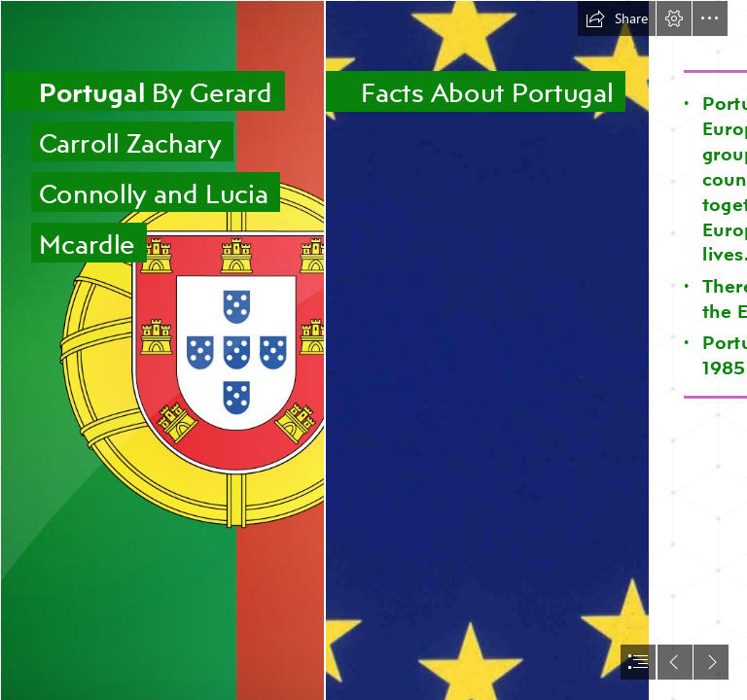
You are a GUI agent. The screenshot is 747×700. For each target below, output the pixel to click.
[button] (617, 18)
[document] (373, 350)
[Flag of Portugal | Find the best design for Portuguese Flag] (161, 350)
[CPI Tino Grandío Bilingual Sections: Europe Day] (486, 350)
